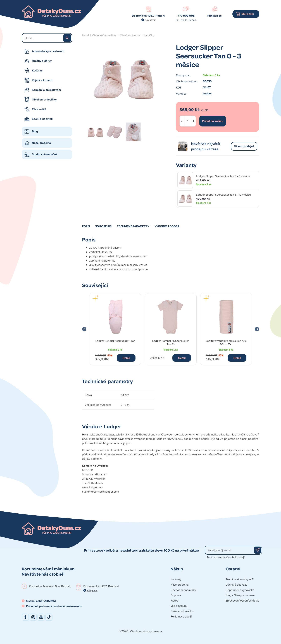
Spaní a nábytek (42, 119)
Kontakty (176, 579)
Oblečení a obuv (130, 35)
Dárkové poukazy (236, 585)
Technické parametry (133, 226)
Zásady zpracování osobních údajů (226, 557)
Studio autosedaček (45, 154)
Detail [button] (126, 358)
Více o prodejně (244, 146)
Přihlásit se (215, 16)
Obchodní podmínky (183, 590)
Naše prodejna (41, 143)
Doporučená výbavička (240, 590)
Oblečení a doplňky (44, 100)
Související (103, 226)
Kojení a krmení (42, 80)
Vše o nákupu (179, 606)
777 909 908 (186, 16)
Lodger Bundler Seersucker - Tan (115, 341)
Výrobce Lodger (167, 226)
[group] (115, 329)
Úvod (85, 35)
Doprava (176, 595)
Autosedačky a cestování (48, 51)
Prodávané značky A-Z (240, 579)
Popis (86, 226)
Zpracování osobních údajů (242, 600)
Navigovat (150, 20)
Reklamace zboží (181, 616)
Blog (35, 131)
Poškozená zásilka (182, 611)
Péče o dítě (39, 109)
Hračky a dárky (42, 61)
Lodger (207, 93)
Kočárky (37, 70)
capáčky (149, 35)
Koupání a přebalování (46, 90)
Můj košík (248, 14)
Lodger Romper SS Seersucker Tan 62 (171, 342)
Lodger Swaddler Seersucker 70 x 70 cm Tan (226, 342)
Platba (174, 600)
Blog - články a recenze (240, 595)
